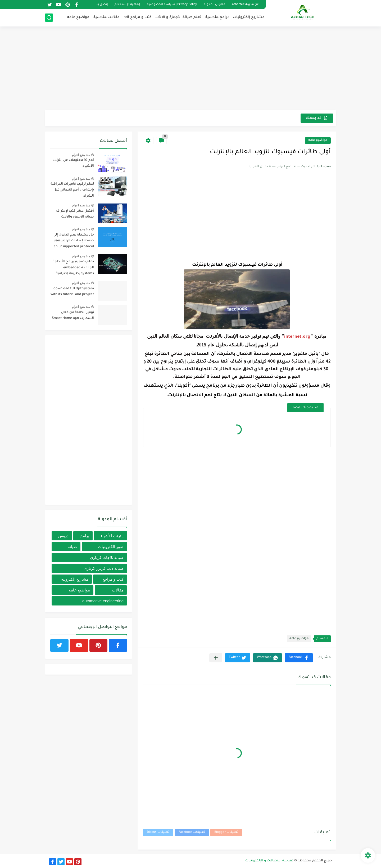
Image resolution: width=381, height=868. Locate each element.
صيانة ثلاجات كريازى (107, 557)
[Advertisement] (190, 69)
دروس (63, 536)
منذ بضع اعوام (81, 155)
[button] (299, 658)
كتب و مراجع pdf (137, 17)
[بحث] (49, 18)
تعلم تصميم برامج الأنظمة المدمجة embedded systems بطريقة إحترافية (73, 268)
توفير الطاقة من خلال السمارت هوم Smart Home (73, 315)
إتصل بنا (102, 5)
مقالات (118, 590)
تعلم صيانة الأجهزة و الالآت (178, 17)
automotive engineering (103, 601)
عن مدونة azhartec (245, 5)
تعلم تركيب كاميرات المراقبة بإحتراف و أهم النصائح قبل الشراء (72, 190)
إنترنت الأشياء (112, 536)
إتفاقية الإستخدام (127, 5)
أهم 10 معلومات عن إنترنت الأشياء (74, 163)
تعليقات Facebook (192, 832)
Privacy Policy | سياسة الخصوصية (172, 5)
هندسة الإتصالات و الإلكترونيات (269, 861)
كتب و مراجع (113, 579)
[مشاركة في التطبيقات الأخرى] (216, 658)
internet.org (297, 337)
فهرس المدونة (214, 5)
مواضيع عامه (78, 17)
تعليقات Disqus (158, 832)
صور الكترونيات (111, 547)
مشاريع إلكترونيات (249, 17)
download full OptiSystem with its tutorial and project (72, 292)
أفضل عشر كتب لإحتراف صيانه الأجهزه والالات (75, 214)
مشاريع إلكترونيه (75, 579)
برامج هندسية (217, 17)
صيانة (72, 547)
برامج (85, 536)
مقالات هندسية (106, 17)
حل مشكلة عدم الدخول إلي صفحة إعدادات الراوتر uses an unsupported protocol (74, 241)
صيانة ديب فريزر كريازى (104, 568)
